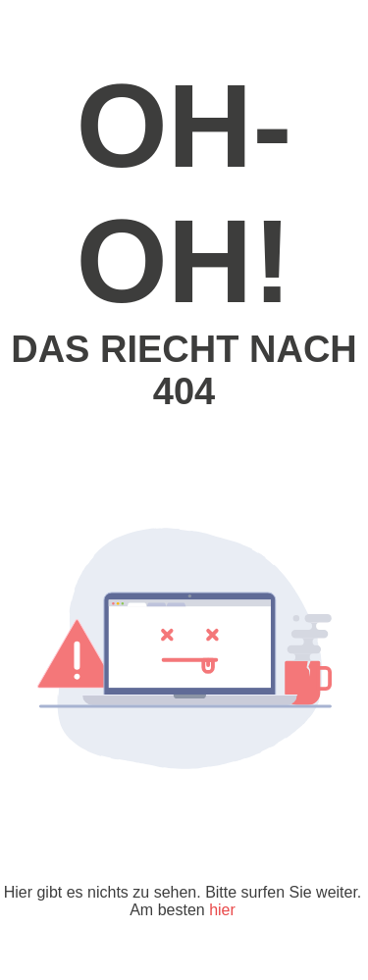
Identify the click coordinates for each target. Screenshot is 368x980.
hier (222, 910)
